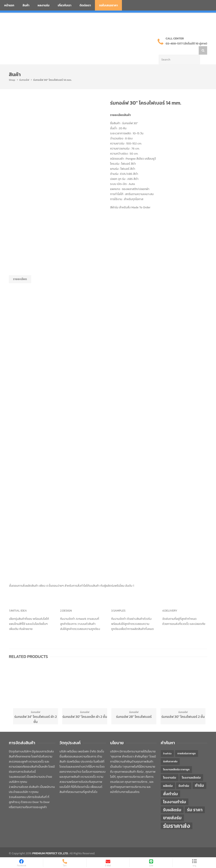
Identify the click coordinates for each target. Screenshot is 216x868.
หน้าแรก (9, 5)
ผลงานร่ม (43, 5)
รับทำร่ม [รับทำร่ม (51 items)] (184, 777)
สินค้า (26, 5)
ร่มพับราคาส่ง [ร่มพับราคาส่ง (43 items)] (170, 753)
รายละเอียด (20, 271)
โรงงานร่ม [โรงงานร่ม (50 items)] (170, 769)
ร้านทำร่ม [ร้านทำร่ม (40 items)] (167, 745)
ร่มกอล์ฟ (24, 71)
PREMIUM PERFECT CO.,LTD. (50, 845)
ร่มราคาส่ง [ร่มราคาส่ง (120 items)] (177, 817)
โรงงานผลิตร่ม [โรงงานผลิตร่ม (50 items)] (191, 769)
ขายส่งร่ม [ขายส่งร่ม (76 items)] (172, 809)
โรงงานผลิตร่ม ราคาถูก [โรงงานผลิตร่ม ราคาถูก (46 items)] (176, 761)
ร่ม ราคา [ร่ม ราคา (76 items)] (195, 801)
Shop (12, 71)
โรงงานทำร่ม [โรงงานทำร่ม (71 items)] (175, 793)
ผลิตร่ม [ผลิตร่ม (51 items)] (168, 777)
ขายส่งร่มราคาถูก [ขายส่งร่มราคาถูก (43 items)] (187, 745)
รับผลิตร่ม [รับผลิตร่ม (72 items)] (172, 801)
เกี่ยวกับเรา (65, 5)
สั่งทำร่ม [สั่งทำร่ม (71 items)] (170, 785)
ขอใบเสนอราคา (109, 5)
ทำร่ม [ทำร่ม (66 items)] (199, 777)
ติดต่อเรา (85, 5)
